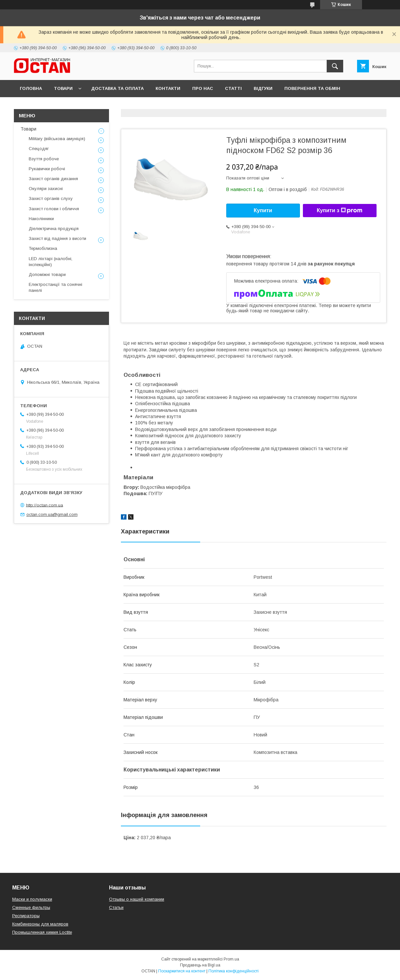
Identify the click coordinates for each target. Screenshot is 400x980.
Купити (263, 210)
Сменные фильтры (31, 907)
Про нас (203, 88)
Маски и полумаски (32, 899)
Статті (233, 88)
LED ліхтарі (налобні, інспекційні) (51, 262)
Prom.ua (231, 959)
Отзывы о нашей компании (137, 899)
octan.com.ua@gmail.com (52, 514)
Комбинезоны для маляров (40, 924)
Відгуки (263, 88)
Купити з (340, 211)
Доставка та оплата (117, 88)
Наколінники (41, 219)
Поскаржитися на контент (182, 971)
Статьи (116, 907)
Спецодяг (39, 149)
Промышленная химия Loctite (42, 932)
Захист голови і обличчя (54, 209)
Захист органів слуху (51, 198)
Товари (63, 88)
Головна (31, 88)
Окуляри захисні (46, 189)
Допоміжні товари (47, 274)
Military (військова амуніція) (57, 139)
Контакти (168, 88)
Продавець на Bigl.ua (200, 965)
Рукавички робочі (47, 169)
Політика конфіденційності (234, 971)
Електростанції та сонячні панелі (55, 287)
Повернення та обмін (312, 88)
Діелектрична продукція (54, 229)
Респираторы (26, 916)
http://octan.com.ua (45, 505)
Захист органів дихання (53, 179)
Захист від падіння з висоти (57, 238)
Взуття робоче (44, 159)
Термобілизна (43, 248)
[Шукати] (335, 66)
